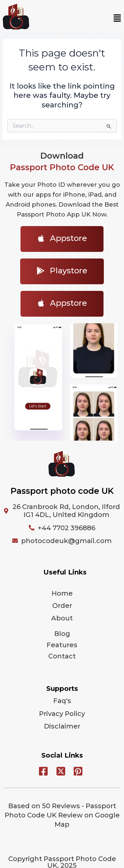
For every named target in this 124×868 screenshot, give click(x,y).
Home (62, 593)
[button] (117, 19)
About (62, 618)
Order (62, 606)
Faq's (62, 701)
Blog (62, 634)
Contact (62, 656)
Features (62, 645)
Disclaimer (62, 726)
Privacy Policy (62, 714)
